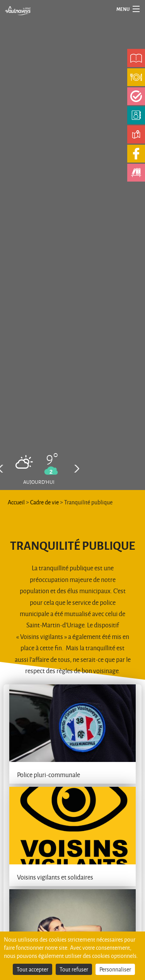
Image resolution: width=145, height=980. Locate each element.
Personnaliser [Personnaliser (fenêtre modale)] (115, 969)
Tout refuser (74, 969)
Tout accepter (32, 969)
